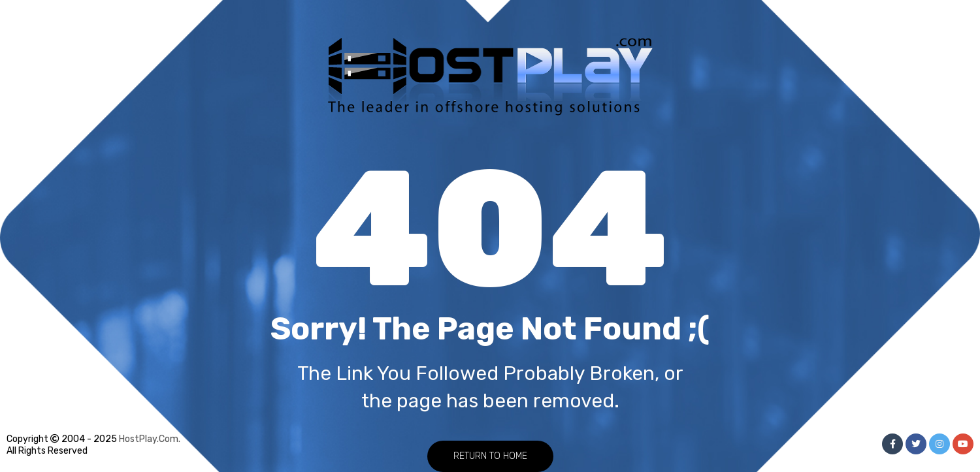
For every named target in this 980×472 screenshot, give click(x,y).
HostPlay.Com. (150, 439)
